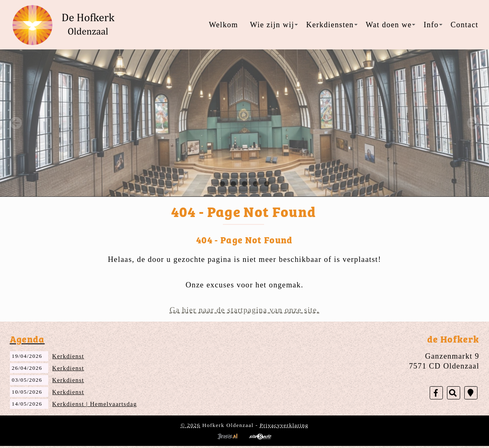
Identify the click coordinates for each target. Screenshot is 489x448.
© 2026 (190, 425)
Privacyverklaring (284, 425)
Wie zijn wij (274, 24)
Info (433, 24)
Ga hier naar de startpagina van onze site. (245, 310)
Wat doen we (391, 24)
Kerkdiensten (332, 24)
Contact (464, 24)
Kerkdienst (68, 356)
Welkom (223, 24)
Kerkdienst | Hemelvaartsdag (95, 404)
